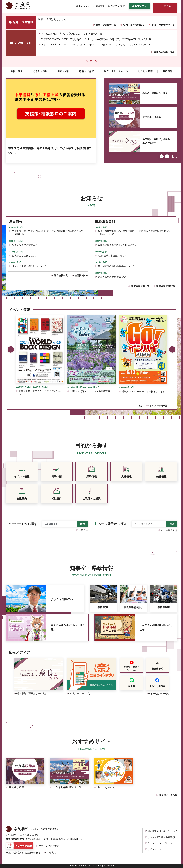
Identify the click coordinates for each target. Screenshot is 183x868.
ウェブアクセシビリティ (160, 843)
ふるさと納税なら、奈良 (155, 93)
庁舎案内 (52, 853)
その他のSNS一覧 (159, 694)
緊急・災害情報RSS (134, 25)
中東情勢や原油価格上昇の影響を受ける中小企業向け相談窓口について (49, 150)
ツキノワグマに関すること (26, 245)
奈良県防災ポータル (164, 52)
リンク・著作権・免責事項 (161, 837)
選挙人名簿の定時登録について (114, 277)
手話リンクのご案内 (49, 846)
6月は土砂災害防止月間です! (112, 256)
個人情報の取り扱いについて (162, 831)
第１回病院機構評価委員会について (116, 266)
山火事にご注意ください (25, 256)
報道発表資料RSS (165, 286)
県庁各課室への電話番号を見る (24, 853)
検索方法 (83, 530)
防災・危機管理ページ (163, 25)
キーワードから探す (23, 524)
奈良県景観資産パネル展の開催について (118, 245)
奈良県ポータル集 (152, 117)
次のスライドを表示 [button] (167, 156)
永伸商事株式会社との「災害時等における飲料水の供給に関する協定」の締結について (134, 233)
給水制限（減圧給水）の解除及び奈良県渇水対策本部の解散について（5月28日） (48, 233)
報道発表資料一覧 (140, 286)
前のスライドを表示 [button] (162, 156)
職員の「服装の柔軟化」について (29, 266)
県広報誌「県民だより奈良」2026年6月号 (157, 141)
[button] (83, 6)
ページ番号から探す (112, 524)
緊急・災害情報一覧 (106, 25)
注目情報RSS (82, 276)
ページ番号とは (169, 530)
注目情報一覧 (61, 276)
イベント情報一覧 (158, 406)
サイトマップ (154, 849)
